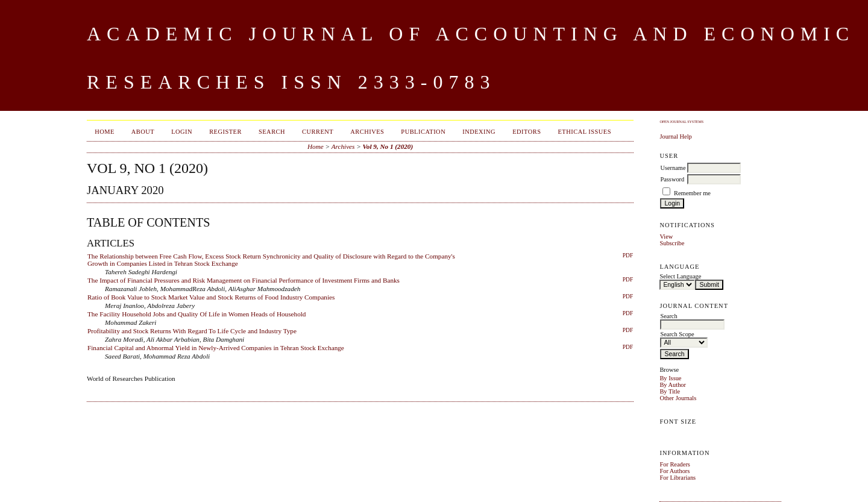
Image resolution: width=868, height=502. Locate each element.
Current (318, 132)
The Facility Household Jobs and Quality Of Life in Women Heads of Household (197, 314)
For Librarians (678, 478)
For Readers (675, 464)
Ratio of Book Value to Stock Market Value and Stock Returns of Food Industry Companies (211, 297)
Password (672, 179)
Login (182, 132)
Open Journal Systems (681, 122)
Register (225, 132)
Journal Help (675, 136)
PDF (628, 256)
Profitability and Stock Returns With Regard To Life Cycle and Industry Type (192, 331)
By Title (670, 391)
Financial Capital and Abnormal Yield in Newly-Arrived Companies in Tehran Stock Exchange (216, 348)
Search (272, 132)
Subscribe (672, 243)
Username (673, 168)
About (143, 132)
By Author (673, 385)
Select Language (680, 276)
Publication (423, 132)
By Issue (670, 378)
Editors (527, 132)
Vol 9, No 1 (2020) (388, 146)
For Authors (675, 471)
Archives (367, 132)
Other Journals (678, 398)
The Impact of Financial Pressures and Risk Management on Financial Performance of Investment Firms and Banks (244, 280)
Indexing (479, 132)
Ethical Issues (584, 132)
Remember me (692, 193)
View (666, 237)
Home (105, 132)
